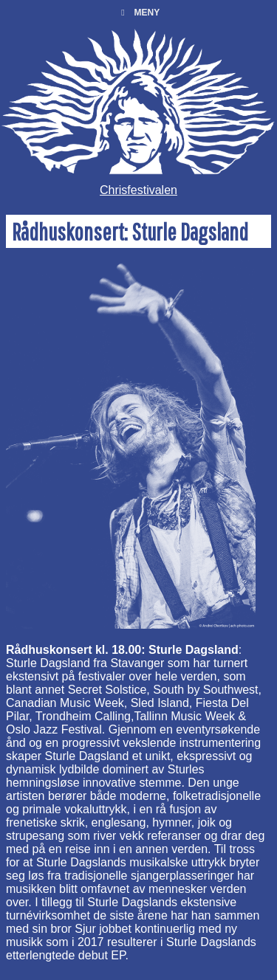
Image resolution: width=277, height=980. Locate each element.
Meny (138, 13)
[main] (138, 591)
